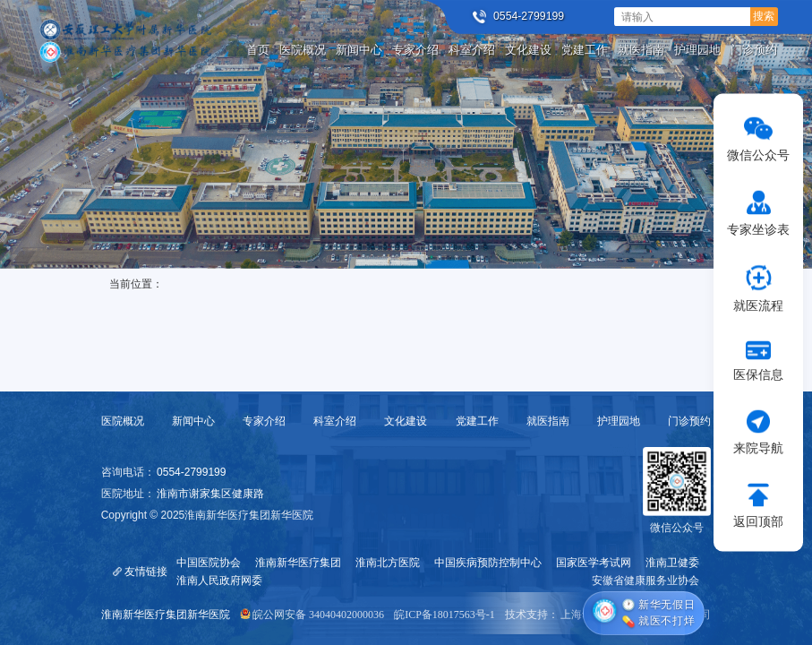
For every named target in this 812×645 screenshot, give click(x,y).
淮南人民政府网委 (219, 580)
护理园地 (619, 421)
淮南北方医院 (388, 563)
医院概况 (123, 421)
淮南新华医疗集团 (298, 563)
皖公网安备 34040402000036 (318, 615)
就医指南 (548, 421)
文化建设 (406, 421)
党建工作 (477, 421)
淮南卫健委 (672, 563)
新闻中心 (193, 421)
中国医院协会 (209, 563)
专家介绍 (264, 421)
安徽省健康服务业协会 (645, 580)
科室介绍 (335, 421)
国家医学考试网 (594, 563)
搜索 (764, 16)
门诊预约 (689, 421)
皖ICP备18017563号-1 (444, 615)
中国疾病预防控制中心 (488, 563)
